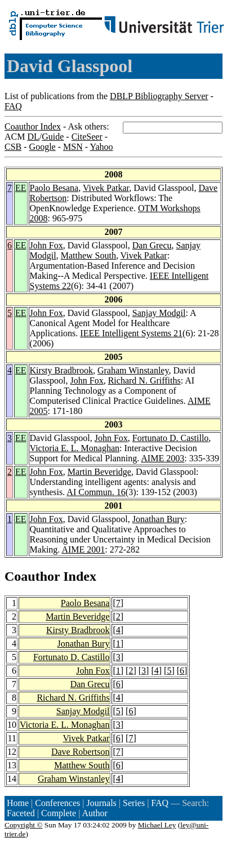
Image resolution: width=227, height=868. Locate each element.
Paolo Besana (54, 188)
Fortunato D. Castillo (171, 438)
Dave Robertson (81, 752)
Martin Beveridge (99, 472)
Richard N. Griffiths (144, 380)
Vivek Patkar (106, 188)
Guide (53, 137)
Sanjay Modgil (159, 313)
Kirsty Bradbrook (61, 370)
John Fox (46, 245)
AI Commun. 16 (96, 492)
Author (95, 813)
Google (43, 147)
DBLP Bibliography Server (159, 96)
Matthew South (88, 255)
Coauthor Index (33, 126)
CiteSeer (87, 137)
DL (33, 137)
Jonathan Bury (159, 519)
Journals (101, 803)
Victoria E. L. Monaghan (75, 448)
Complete (59, 813)
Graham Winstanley (133, 370)
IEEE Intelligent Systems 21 (131, 333)
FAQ (13, 106)
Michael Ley (157, 825)
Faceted (21, 813)
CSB (13, 147)
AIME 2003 (163, 458)
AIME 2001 (83, 549)
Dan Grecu (152, 245)
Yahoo (101, 147)
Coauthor (32, 576)
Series (134, 803)
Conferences (57, 803)
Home (18, 803)
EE (21, 188)
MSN (73, 147)
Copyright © (24, 825)
